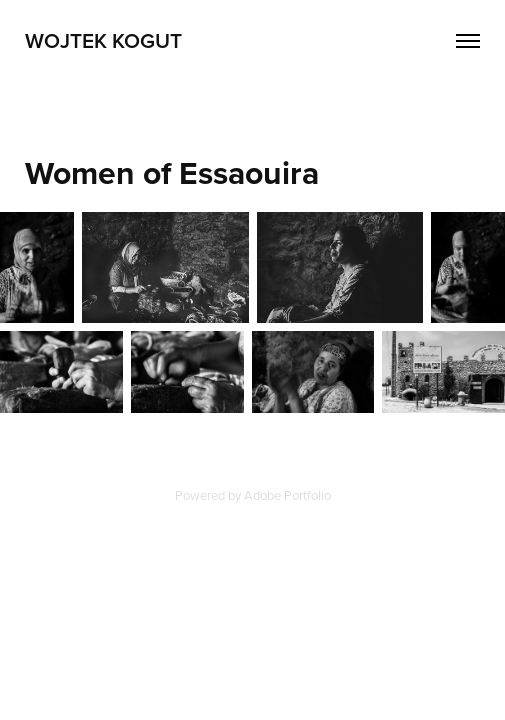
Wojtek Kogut (103, 40)
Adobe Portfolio (287, 495)
